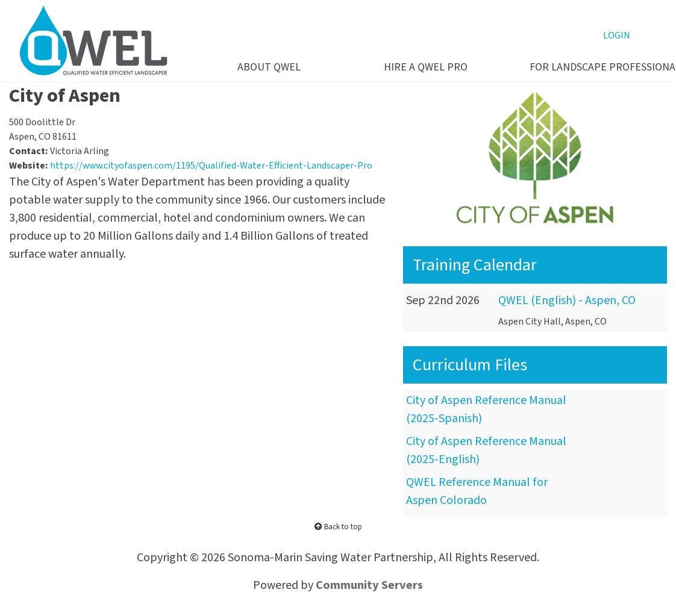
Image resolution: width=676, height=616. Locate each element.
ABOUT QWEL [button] (269, 67)
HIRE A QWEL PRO (426, 67)
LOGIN (617, 36)
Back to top (338, 527)
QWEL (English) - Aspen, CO (567, 300)
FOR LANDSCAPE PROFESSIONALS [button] (589, 67)
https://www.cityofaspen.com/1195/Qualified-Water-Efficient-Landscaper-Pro (211, 166)
